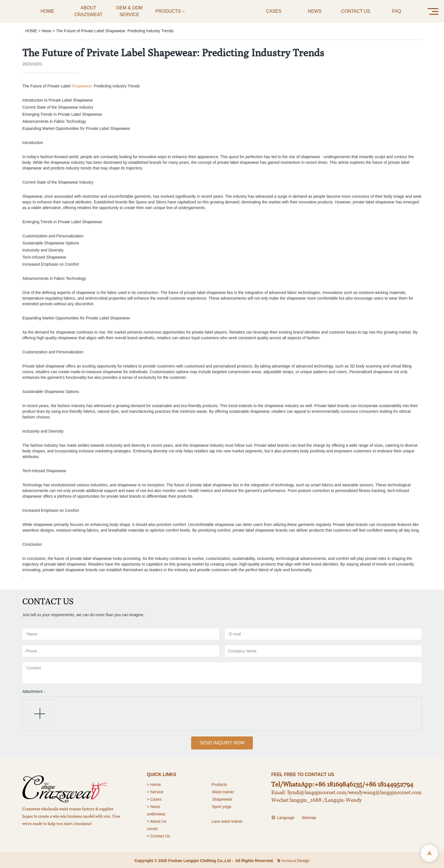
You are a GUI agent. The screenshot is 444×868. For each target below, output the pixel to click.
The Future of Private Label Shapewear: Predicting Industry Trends (115, 31)
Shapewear (82, 86)
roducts (221, 785)
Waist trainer (223, 792)
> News (154, 807)
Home (156, 785)
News (47, 31)
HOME (31, 31)
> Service (155, 792)
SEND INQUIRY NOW (222, 743)
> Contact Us (158, 836)
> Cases (154, 799)
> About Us (157, 821)
